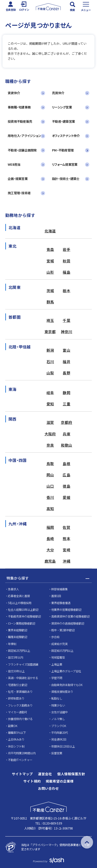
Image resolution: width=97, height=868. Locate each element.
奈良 (50, 445)
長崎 (50, 538)
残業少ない (58, 705)
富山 (67, 350)
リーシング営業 (62, 107)
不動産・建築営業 (63, 121)
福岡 (50, 527)
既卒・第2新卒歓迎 (63, 630)
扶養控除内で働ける (20, 719)
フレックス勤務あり (20, 705)
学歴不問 (57, 678)
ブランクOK (59, 726)
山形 (50, 272)
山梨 (50, 373)
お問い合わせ (48, 789)
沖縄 (67, 561)
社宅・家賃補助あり (20, 692)
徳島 (67, 486)
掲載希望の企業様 (60, 781)
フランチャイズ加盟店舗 (23, 664)
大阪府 (50, 434)
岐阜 (50, 393)
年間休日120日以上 (63, 746)
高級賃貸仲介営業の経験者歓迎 (70, 616)
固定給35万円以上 (62, 651)
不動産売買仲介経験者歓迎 (24, 616)
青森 (50, 249)
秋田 (67, 261)
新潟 (50, 350)
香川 (50, 497)
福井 (67, 362)
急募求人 (13, 589)
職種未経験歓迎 (18, 637)
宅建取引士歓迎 (18, 685)
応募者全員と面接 (19, 596)
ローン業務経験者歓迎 (22, 623)
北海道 (50, 231)
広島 (67, 475)
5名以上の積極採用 (20, 603)
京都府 (67, 422)
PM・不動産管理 (63, 150)
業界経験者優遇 (61, 603)
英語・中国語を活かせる (23, 678)
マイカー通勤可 (18, 712)
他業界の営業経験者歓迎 (66, 610)
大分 (50, 550)
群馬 (50, 302)
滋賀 (50, 422)
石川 (50, 362)
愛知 (50, 404)
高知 (50, 508)
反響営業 (57, 753)
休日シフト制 (16, 746)
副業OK (13, 726)
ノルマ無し (58, 719)
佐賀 (67, 527)
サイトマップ (22, 774)
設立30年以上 (16, 671)
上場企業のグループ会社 (66, 671)
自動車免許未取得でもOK (67, 685)
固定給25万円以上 (19, 651)
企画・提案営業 (18, 179)
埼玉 (50, 320)
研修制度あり (16, 698)
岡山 (50, 475)
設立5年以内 (16, 657)
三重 (67, 404)
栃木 (67, 291)
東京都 (50, 332)
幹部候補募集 (59, 589)
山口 (50, 486)
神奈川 (67, 332)
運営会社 (45, 774)
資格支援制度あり (62, 692)
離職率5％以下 (17, 733)
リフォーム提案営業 (65, 164)
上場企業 (57, 664)
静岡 (67, 393)
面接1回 (56, 596)
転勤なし (57, 698)
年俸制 (12, 644)
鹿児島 (50, 561)
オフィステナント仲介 (66, 136)
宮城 (50, 261)
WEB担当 (14, 164)
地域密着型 (58, 657)
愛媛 (67, 497)
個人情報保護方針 (71, 774)
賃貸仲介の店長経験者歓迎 (68, 623)
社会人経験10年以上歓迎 (23, 610)
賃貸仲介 (14, 93)
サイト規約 (32, 781)
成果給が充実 (59, 644)
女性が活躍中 (59, 712)
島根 (67, 463)
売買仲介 (58, 93)
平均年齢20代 (60, 733)
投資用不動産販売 (20, 121)
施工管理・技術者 (19, 193)
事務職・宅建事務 (19, 107)
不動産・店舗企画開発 (22, 150)
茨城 (50, 291)
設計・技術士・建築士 (66, 179)
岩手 (67, 249)
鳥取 (50, 463)
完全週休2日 (59, 739)
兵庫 (67, 434)
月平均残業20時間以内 (22, 753)
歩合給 (55, 637)
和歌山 (67, 445)
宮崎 (67, 550)
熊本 (67, 538)
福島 (67, 272)
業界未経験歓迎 (18, 630)
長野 (67, 373)
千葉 (67, 320)
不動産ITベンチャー (20, 760)
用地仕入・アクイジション (24, 136)
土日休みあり (16, 739)
